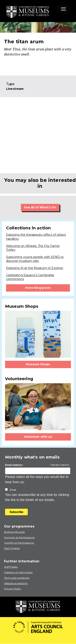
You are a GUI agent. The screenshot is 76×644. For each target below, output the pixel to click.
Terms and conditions (17, 578)
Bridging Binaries (14, 532)
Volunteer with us (38, 437)
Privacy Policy (13, 589)
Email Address (15, 465)
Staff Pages (11, 567)
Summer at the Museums (19, 537)
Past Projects (12, 548)
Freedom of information (18, 572)
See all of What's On (40, 207)
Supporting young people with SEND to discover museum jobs (35, 259)
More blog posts (38, 288)
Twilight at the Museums (19, 543)
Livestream (15, 89)
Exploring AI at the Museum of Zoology (35, 268)
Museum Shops (38, 364)
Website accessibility (16, 583)
